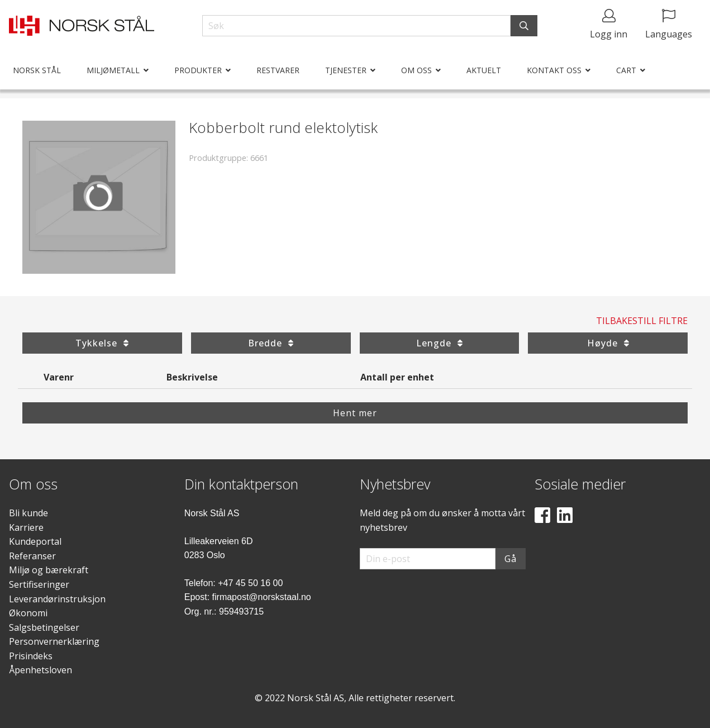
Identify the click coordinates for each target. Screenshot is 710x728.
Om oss (416, 70)
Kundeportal (35, 541)
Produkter (198, 70)
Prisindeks (31, 656)
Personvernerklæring (54, 641)
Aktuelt (484, 70)
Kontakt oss (554, 70)
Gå (511, 559)
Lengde (439, 343)
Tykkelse (102, 343)
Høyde (608, 343)
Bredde (271, 343)
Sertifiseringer (39, 584)
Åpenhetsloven (40, 670)
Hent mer (355, 413)
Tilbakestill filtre (642, 321)
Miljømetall (113, 70)
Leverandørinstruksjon (57, 599)
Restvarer (278, 70)
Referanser (32, 556)
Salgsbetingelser (44, 627)
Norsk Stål (37, 70)
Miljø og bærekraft (49, 570)
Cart (626, 70)
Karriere (26, 527)
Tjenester (346, 70)
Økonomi (28, 613)
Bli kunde (28, 513)
